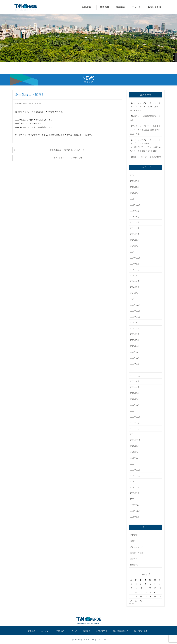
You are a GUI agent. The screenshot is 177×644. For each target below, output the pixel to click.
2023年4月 (135, 346)
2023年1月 (135, 364)
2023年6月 (135, 334)
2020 (132, 434)
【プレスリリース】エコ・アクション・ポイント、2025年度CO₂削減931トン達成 (145, 107)
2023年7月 (135, 328)
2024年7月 (135, 270)
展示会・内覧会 (137, 553)
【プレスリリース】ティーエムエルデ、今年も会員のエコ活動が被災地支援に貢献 (145, 130)
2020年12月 (135, 440)
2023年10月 (135, 317)
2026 (132, 175)
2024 (132, 252)
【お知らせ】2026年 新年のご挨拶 (145, 157)
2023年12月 (135, 305)
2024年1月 (135, 293)
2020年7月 (135, 446)
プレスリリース (137, 547)
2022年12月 (135, 376)
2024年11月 (135, 258)
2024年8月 (135, 264)
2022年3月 (135, 399)
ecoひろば (134, 559)
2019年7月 (135, 481)
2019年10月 (135, 476)
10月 (133, 603)
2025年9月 (135, 211)
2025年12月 (135, 205)
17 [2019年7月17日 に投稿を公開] (141, 592)
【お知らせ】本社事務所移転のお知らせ (145, 118)
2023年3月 (135, 352)
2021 (132, 411)
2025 (132, 199)
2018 (132, 499)
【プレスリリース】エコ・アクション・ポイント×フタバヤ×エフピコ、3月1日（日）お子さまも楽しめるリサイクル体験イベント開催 (145, 145)
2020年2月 (135, 458)
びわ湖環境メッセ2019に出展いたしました (67, 150)
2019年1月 (135, 493)
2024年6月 (135, 275)
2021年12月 (135, 417)
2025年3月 (135, 234)
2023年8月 (135, 322)
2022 (132, 370)
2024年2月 (135, 287)
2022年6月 (135, 393)
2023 (132, 299)
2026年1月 (135, 193)
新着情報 (134, 565)
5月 (130, 603)
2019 (132, 464)
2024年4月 (135, 281)
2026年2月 (135, 187)
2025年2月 (135, 240)
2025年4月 (135, 228)
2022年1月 (135, 405)
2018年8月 (135, 517)
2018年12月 (135, 505)
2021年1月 (135, 429)
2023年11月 (135, 311)
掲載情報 (134, 535)
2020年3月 (135, 452)
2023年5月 (135, 340)
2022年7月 (135, 387)
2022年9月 (135, 381)
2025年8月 (135, 217)
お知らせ (38, 104)
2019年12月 (135, 470)
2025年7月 (135, 222)
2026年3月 (135, 181)
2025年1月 (135, 246)
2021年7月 (135, 423)
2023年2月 (135, 358)
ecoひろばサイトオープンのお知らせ (67, 158)
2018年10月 (135, 511)
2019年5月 (135, 487)
